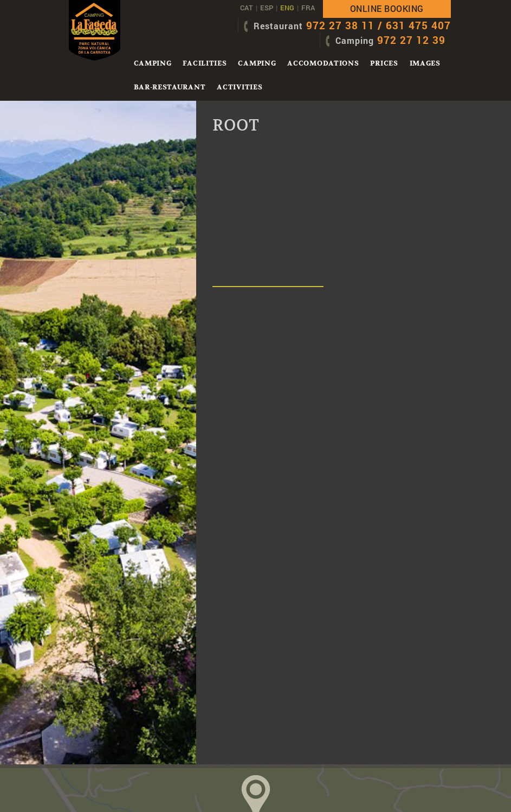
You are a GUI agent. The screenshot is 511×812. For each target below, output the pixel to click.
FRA (308, 8)
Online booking (387, 8)
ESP (267, 8)
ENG (287, 8)
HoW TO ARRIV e (256, 763)
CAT (247, 8)
